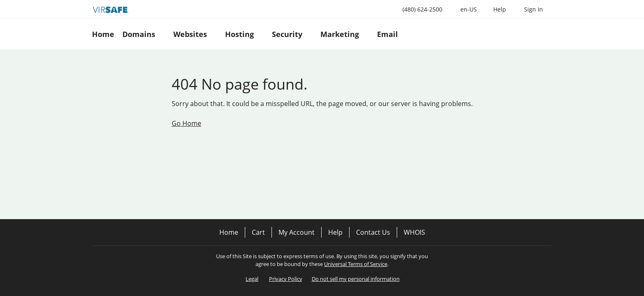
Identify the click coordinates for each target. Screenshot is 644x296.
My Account (297, 232)
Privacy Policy (286, 279)
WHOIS (414, 232)
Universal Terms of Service (356, 264)
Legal (252, 279)
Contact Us (373, 232)
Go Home (186, 123)
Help (335, 232)
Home (229, 232)
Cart (258, 232)
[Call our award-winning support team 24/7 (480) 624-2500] (500, 9)
